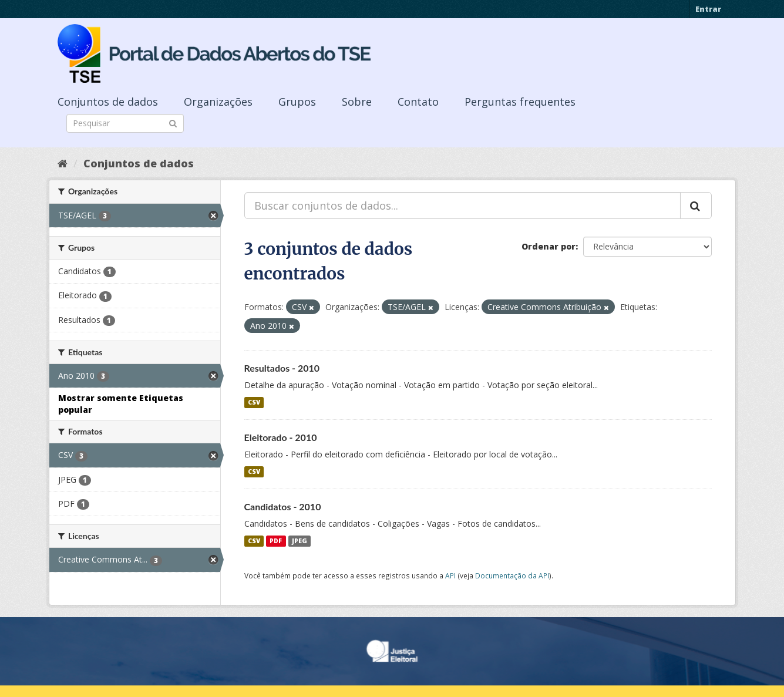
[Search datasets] (125, 123)
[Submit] (173, 122)
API (450, 575)
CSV (254, 402)
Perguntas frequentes (520, 102)
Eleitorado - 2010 (281, 437)
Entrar (708, 9)
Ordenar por (549, 246)
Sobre (357, 102)
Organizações (218, 102)
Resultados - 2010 (282, 368)
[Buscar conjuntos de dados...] (462, 206)
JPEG (300, 541)
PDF (276, 541)
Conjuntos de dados (108, 102)
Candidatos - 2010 (283, 506)
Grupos (297, 102)
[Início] (63, 163)
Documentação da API (512, 575)
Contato (418, 102)
